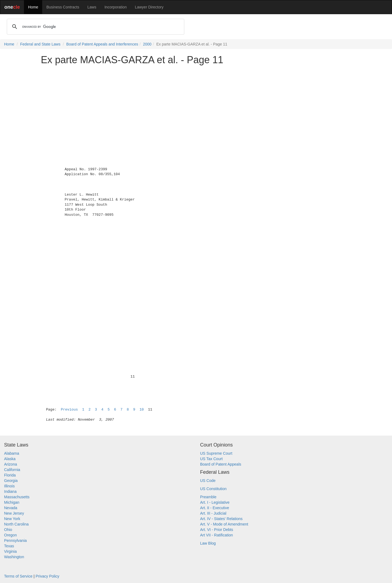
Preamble (208, 497)
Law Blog (208, 543)
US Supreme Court (216, 453)
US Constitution (213, 489)
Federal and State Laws (40, 44)
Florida (10, 475)
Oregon (10, 535)
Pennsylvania (15, 541)
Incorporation (116, 7)
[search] (95, 27)
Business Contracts (63, 7)
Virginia (10, 551)
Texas (9, 546)
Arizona (10, 464)
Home (33, 7)
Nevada (11, 508)
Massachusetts (17, 497)
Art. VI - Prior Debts (217, 530)
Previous (69, 410)
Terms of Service (18, 576)
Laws (92, 7)
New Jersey (14, 513)
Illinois (9, 486)
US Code (208, 481)
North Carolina (16, 524)
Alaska (10, 459)
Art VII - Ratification (217, 535)
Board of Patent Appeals (221, 464)
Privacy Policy (48, 576)
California (12, 470)
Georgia (11, 481)
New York (12, 519)
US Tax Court (211, 459)
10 (142, 410)
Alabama (12, 453)
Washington (14, 557)
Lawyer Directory (149, 7)
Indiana (10, 491)
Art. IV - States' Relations (221, 519)
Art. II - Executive (215, 508)
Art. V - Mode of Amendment (224, 524)
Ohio (8, 530)
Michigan (12, 502)
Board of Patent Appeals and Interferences (102, 44)
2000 (147, 44)
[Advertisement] (196, 107)
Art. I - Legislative (215, 502)
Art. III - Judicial (213, 513)
